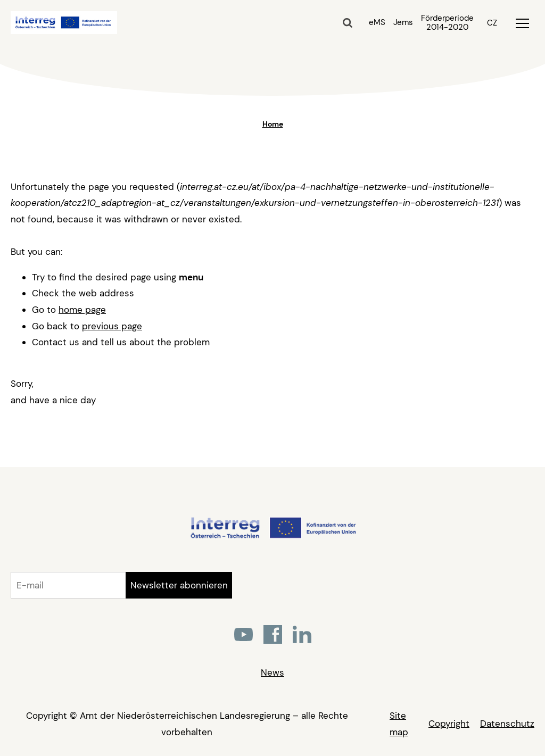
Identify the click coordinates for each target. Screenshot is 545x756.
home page (82, 310)
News (272, 672)
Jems (403, 22)
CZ (492, 23)
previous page (112, 326)
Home (273, 124)
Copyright (449, 724)
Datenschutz (507, 724)
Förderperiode (447, 23)
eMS (377, 22)
